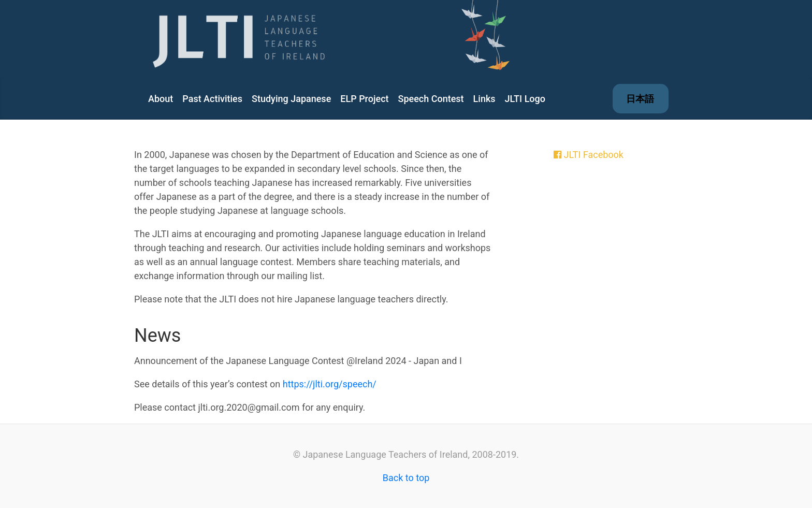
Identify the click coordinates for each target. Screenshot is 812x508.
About (161, 99)
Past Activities (212, 99)
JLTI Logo (525, 99)
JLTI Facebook (593, 155)
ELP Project (364, 99)
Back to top (406, 478)
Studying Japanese (291, 99)
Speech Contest (431, 99)
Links (484, 99)
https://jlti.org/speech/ (330, 384)
